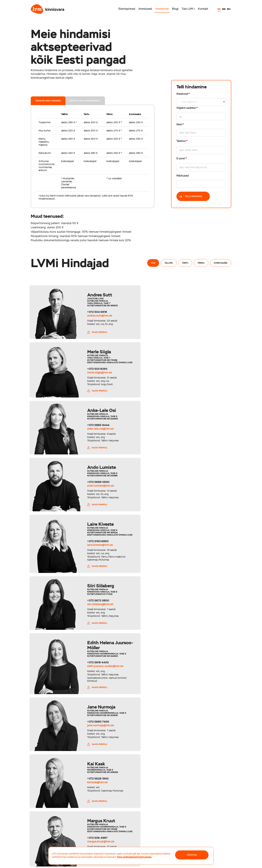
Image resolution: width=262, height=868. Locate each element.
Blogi (175, 9)
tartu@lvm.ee (93, 831)
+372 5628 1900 (93, 556)
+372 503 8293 (195, 314)
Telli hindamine (191, 196)
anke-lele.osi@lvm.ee (95, 374)
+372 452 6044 (192, 828)
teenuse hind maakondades (85, 101)
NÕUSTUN (192, 855)
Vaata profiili (92, 336)
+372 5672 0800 (196, 427)
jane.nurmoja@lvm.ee (198, 495)
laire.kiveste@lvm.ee (95, 436)
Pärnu (201, 263)
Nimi (180, 124)
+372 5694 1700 (47, 828)
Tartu (185, 263)
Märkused (183, 176)
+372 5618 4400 (93, 496)
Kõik (153, 263)
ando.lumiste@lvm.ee (198, 374)
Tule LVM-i (188, 9)
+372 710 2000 (95, 828)
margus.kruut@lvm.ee (199, 564)
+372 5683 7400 (196, 491)
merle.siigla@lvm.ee (197, 318)
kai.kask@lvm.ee (92, 559)
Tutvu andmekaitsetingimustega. (134, 857)
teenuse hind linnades (49, 101)
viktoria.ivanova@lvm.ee (97, 620)
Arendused (145, 9)
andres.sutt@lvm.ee (94, 316)
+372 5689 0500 (196, 370)
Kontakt (203, 9)
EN (224, 9)
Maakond (201, 140)
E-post (182, 158)
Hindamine (162, 9)
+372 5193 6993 (92, 432)
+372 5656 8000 (144, 828)
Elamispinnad (127, 9)
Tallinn (169, 263)
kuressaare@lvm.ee (193, 831)
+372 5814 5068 (93, 617)
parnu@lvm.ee (142, 831)
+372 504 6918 (92, 312)
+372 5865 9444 (93, 370)
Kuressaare (221, 263)
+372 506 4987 (195, 560)
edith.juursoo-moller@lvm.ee (100, 500)
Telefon (182, 141)
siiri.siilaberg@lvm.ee (198, 431)
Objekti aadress (187, 108)
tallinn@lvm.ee (45, 831)
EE (219, 9)
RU (229, 9)
